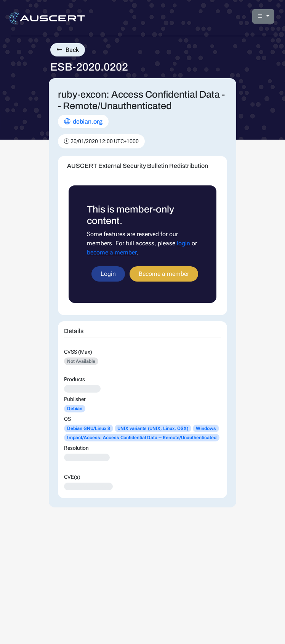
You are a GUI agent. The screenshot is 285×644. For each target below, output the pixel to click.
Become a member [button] (164, 274)
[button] (263, 16)
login (183, 243)
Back (68, 50)
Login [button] (108, 274)
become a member (112, 252)
